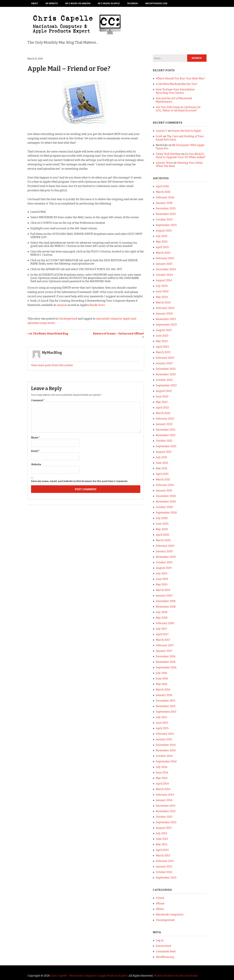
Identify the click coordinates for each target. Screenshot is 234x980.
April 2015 (162, 728)
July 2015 (161, 717)
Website (36, 464)
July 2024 (162, 286)
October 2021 (164, 441)
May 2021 (162, 468)
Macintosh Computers (170, 915)
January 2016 (164, 695)
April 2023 (162, 347)
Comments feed (166, 951)
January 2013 (164, 867)
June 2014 (162, 773)
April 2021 (162, 474)
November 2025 (166, 214)
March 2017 (163, 640)
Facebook (132, 3)
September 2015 (166, 712)
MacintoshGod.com (156, 3)
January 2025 (164, 264)
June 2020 (162, 524)
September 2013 (166, 822)
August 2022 (164, 391)
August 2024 (164, 280)
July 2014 (162, 767)
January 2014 (164, 800)
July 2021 (161, 457)
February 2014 (165, 795)
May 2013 (162, 844)
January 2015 (164, 739)
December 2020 (166, 496)
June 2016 (162, 679)
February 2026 (165, 197)
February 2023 (165, 358)
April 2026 (162, 186)
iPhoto (160, 909)
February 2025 (165, 258)
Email (35, 451)
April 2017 (162, 634)
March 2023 (163, 352)
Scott (159, 136)
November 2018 (166, 607)
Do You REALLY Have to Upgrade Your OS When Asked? (181, 156)
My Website (52, 3)
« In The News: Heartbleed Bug (48, 334)
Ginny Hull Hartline (168, 154)
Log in (160, 940)
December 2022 (166, 369)
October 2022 (164, 380)
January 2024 (164, 314)
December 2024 (166, 269)
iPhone (160, 903)
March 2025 (163, 253)
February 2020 (165, 546)
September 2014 (166, 761)
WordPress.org (165, 957)
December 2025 (166, 208)
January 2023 (164, 363)
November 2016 (166, 662)
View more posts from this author (52, 365)
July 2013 (161, 833)
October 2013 (164, 817)
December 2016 (166, 656)
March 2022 (163, 413)
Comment (38, 400)
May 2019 (162, 585)
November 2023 (166, 319)
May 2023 (162, 341)
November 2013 (166, 811)
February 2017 (165, 645)
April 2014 (162, 784)
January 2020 (164, 551)
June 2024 (162, 291)
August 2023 (164, 330)
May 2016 (162, 684)
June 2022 (162, 397)
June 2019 (162, 579)
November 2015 (166, 706)
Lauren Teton (164, 163)
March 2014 (163, 789)
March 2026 (163, 192)
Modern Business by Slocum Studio (176, 976)
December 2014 (166, 745)
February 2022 (165, 419)
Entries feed (163, 946)
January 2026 (164, 203)
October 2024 (164, 275)
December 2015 (166, 701)
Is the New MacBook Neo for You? (177, 84)
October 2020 (164, 507)
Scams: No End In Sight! (186, 131)
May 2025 (162, 242)
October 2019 (164, 562)
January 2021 (164, 491)
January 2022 (164, 424)
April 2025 (162, 247)
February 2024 (165, 308)
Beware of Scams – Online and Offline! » (118, 335)
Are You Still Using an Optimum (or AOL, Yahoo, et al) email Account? (178, 109)
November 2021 (166, 435)
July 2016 (161, 673)
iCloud (160, 898)
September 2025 (166, 225)
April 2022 (162, 408)
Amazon (62, 305)
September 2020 (166, 513)
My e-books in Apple (109, 3)
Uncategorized (68, 319)
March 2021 (163, 479)
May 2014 (162, 778)
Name (35, 438)
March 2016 (163, 690)
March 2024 (163, 303)
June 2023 (162, 336)
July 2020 (162, 518)
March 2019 (163, 590)
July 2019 (162, 573)
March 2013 (163, 856)
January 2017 (164, 651)
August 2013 (164, 828)
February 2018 (165, 623)
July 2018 (162, 612)
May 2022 (162, 402)
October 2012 (164, 872)
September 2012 (166, 878)
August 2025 (164, 231)
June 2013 (162, 839)
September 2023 (166, 325)
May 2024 (162, 297)
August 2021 (164, 452)
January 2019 (164, 596)
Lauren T (161, 131)
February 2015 (165, 734)
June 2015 (162, 723)
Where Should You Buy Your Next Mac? (180, 78)
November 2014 (166, 750)
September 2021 (166, 446)
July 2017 (161, 629)
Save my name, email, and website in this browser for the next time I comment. (79, 481)
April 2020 (162, 535)
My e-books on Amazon (78, 3)
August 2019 (164, 568)
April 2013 (162, 850)
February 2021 (165, 485)
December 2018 (166, 601)
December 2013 (166, 806)
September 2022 (166, 385)
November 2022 (166, 374)
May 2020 (162, 529)
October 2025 (164, 220)
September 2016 (166, 667)
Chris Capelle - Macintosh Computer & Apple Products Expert (89, 976)
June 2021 (162, 463)
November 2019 (166, 557)
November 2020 (166, 502)
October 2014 (164, 756)
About (35, 3)
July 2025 (162, 236)
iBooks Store (97, 305)
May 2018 (162, 618)
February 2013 (165, 861)
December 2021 (166, 430)
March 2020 (163, 540)
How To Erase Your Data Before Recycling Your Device (175, 91)
